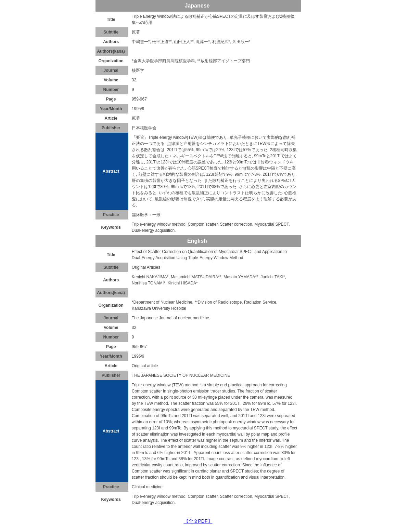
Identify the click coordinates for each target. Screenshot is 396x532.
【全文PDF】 (198, 521)
